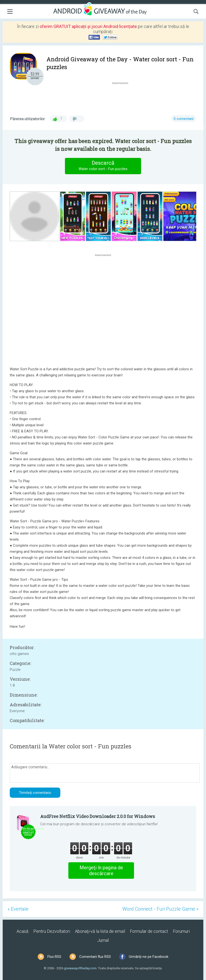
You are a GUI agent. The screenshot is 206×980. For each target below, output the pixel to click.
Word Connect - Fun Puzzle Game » (160, 909)
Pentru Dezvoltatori (52, 931)
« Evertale (18, 909)
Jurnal (103, 940)
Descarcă (103, 166)
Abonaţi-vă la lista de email (100, 931)
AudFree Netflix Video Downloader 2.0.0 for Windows (98, 816)
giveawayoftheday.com (80, 968)
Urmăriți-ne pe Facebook (149, 957)
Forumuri (181, 931)
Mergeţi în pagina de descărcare (101, 871)
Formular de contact (149, 931)
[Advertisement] (122, 97)
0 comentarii (184, 119)
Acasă (22, 931)
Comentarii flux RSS (95, 957)
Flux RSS (54, 957)
